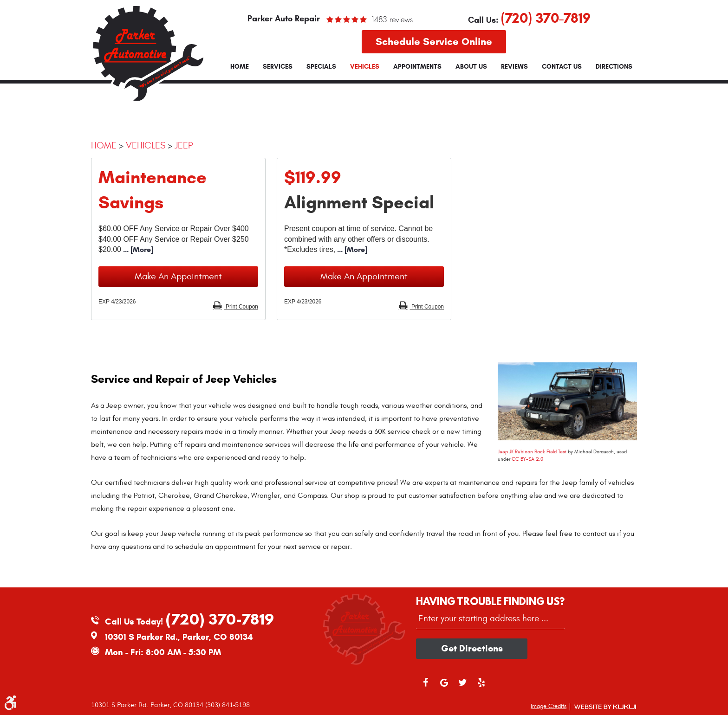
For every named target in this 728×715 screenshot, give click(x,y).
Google (444, 687)
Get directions (472, 648)
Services (278, 67)
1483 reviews (392, 19)
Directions (614, 67)
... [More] (137, 249)
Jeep (184, 145)
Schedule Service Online (434, 42)
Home (240, 67)
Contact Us (562, 67)
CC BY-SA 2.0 (527, 459)
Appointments (417, 67)
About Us (471, 67)
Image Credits (549, 706)
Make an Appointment (178, 276)
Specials (321, 67)
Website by (605, 707)
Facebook (425, 687)
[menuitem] (240, 67)
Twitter (462, 687)
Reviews (514, 67)
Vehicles (365, 67)
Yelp (481, 687)
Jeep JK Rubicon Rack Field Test (532, 452)
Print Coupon (241, 307)
